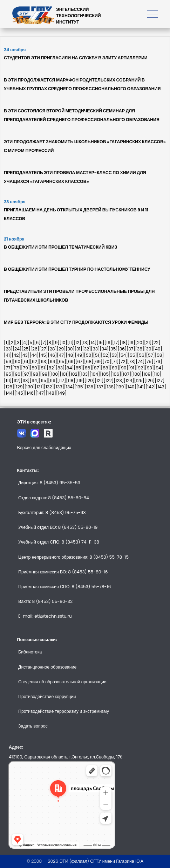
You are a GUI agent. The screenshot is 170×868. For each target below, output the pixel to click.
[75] (149, 361)
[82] (51, 368)
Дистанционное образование (47, 667)
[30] (70, 349)
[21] (148, 343)
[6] (37, 343)
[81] (43, 368)
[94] (158, 368)
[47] (61, 355)
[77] (8, 368)
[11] (70, 343)
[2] (12, 343)
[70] (107, 361)
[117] (62, 380)
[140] (131, 387)
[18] (123, 343)
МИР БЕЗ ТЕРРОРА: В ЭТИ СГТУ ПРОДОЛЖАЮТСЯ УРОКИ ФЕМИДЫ (76, 322)
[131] (39, 387)
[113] (25, 380)
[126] (149, 380)
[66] (71, 361)
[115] (43, 380)
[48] (70, 355)
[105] (105, 374)
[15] (101, 343)
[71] (115, 361)
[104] (95, 374)
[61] (26, 361)
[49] (79, 355)
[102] (74, 374)
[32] (86, 349)
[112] (16, 380)
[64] (53, 361)
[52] (105, 355)
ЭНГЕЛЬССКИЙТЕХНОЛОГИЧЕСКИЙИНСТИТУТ (79, 16)
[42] (16, 355)
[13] (85, 343)
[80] (34, 368)
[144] (9, 393)
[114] (34, 380)
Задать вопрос (33, 726)
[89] (115, 368)
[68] (89, 361)
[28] (52, 349)
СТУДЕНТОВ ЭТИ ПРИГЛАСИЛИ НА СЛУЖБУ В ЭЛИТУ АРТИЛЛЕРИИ (76, 58)
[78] (17, 368)
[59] (8, 361)
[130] (30, 387)
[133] (59, 387)
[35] (113, 349)
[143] (161, 387)
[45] (43, 355)
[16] (108, 343)
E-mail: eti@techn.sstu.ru (45, 616)
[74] (140, 361)
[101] (64, 374)
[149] (61, 393)
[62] (34, 361)
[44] (34, 355)
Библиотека (30, 652)
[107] (126, 374)
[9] (56, 343)
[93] (150, 368)
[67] (80, 361)
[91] (132, 368)
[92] (140, 368)
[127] (159, 380)
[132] (49, 387)
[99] (45, 374)
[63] (43, 361)
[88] (106, 368)
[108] (136, 374)
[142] (151, 387)
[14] (93, 343)
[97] (26, 374)
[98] (35, 374)
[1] (6, 343)
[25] (26, 349)
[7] (44, 343)
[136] (90, 387)
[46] (52, 355)
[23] (8, 349)
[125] (139, 380)
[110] (157, 374)
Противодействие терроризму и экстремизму (64, 711)
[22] (156, 343)
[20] (140, 343)
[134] (69, 387)
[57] (151, 355)
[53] (114, 355)
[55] (132, 355)
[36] (122, 349)
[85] (78, 368)
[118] (70, 380)
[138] (110, 387)
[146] (30, 393)
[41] (8, 355)
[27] (43, 349)
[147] (40, 393)
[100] (54, 374)
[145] (20, 393)
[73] (132, 361)
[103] (84, 374)
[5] (31, 343)
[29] (61, 349)
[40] (158, 349)
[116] (53, 380)
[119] (80, 380)
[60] (18, 361)
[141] (141, 387)
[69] (98, 361)
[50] (88, 355)
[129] (19, 387)
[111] (8, 380)
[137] (100, 387)
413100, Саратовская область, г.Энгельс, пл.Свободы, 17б (66, 757)
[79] (25, 368)
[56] (142, 355)
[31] (79, 349)
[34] (104, 349)
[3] (18, 343)
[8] (50, 343)
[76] (158, 361)
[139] (121, 387)
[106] (116, 374)
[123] (119, 380)
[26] (35, 349)
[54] (123, 355)
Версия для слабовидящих (44, 448)
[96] (18, 374)
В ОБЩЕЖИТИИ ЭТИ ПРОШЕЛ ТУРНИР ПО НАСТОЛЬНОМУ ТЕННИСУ (77, 269)
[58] (159, 355)
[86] (87, 368)
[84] (69, 368)
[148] (51, 393)
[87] (97, 368)
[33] (95, 349)
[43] (25, 355)
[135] (80, 387)
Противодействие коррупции (47, 696)
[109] (147, 374)
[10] (63, 343)
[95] (8, 374)
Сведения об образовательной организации (62, 682)
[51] (97, 355)
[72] (123, 361)
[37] (131, 349)
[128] (9, 387)
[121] (99, 380)
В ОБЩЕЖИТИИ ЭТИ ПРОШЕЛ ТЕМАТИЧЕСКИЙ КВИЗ (60, 247)
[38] (140, 349)
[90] (124, 368)
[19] (131, 343)
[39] (149, 349)
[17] (116, 343)
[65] (62, 361)
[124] (129, 380)
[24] (17, 349)
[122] (109, 380)
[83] (60, 368)
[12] (77, 343)
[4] (25, 343)
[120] (90, 380)
